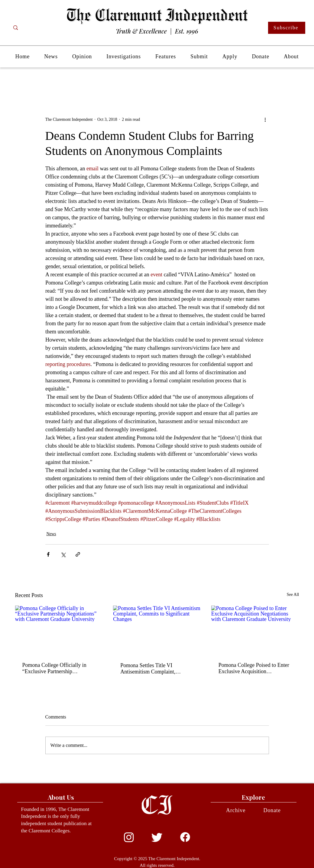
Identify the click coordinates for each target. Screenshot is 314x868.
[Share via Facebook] (48, 554)
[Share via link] (78, 554)
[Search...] (40, 28)
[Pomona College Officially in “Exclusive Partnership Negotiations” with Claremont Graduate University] (59, 630)
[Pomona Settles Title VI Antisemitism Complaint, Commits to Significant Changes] (157, 630)
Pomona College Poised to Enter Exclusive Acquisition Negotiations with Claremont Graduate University (254, 668)
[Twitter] (157, 837)
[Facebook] (185, 837)
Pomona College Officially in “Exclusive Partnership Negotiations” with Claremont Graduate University (55, 668)
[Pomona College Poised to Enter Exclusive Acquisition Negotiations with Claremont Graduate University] (255, 630)
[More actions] (265, 119)
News (51, 534)
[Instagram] (129, 837)
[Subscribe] (287, 28)
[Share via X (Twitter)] (63, 554)
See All (293, 595)
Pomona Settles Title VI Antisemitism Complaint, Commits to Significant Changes (156, 669)
